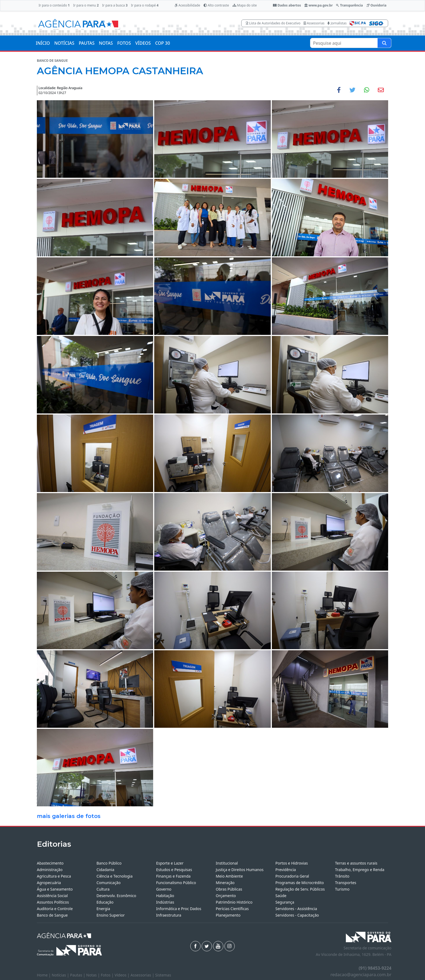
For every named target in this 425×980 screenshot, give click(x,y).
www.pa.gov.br (319, 5)
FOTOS (124, 43)
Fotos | (108, 975)
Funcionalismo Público (176, 883)
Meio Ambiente (229, 876)
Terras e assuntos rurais (356, 863)
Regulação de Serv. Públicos (300, 889)
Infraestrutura (169, 915)
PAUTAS (86, 43)
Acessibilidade (187, 5)
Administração (50, 870)
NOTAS (106, 43)
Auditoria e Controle (55, 909)
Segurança (285, 902)
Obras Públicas (229, 889)
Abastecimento (50, 863)
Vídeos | (123, 975)
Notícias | (61, 975)
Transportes (346, 883)
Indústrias (165, 902)
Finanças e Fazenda (173, 876)
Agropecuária (49, 883)
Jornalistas (337, 23)
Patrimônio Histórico (234, 902)
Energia (103, 909)
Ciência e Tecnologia (115, 876)
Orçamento (226, 896)
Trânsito (342, 876)
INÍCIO (43, 43)
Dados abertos (287, 5)
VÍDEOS (143, 43)
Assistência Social (52, 896)
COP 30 (162, 43)
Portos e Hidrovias (292, 863)
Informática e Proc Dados (179, 909)
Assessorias (314, 23)
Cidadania (105, 870)
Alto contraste (216, 5)
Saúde (281, 896)
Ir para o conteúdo (54, 5)
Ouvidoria (376, 5)
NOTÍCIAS (64, 43)
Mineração (225, 883)
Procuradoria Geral (292, 876)
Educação (105, 902)
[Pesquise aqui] (384, 43)
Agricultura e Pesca (54, 876)
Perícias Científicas (232, 909)
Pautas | (78, 975)
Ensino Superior (111, 915)
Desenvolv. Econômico (116, 896)
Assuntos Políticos (53, 902)
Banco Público (109, 863)
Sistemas (163, 975)
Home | (44, 975)
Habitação (165, 896)
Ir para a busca (115, 5)
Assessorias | (143, 975)
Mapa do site (245, 5)
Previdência (286, 870)
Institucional (227, 863)
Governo (164, 889)
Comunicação (109, 883)
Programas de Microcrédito (300, 883)
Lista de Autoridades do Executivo (273, 23)
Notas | (94, 975)
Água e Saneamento (55, 889)
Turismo (342, 889)
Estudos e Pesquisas (174, 870)
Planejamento (228, 915)
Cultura (103, 889)
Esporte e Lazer (170, 863)
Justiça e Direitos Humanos (240, 870)
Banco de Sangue (52, 915)
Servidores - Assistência (296, 909)
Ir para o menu (86, 5)
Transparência (349, 5)
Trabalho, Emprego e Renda (360, 870)
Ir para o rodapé (145, 5)
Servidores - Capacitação (297, 915)
